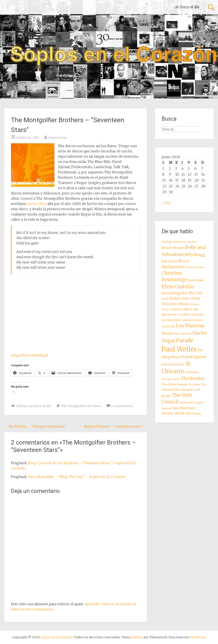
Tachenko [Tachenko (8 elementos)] (192, 372)
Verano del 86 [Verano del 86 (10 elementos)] (173, 413)
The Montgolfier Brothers (81, 406)
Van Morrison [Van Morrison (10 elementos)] (184, 408)
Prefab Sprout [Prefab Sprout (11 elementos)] (194, 357)
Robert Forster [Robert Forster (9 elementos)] (173, 364)
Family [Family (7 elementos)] (165, 299)
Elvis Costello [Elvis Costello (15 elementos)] (178, 287)
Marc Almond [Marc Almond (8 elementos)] (183, 334)
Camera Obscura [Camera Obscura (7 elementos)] (195, 267)
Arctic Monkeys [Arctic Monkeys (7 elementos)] (189, 242)
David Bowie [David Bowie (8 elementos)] (196, 280)
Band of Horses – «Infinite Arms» (115, 426)
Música (22, 406)
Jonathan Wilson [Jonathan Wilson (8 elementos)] (181, 309)
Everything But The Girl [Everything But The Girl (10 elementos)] (182, 293)
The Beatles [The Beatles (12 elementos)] (193, 378)
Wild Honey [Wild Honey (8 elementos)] (193, 414)
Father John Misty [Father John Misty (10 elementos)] (185, 298)
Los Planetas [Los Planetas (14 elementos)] (190, 326)
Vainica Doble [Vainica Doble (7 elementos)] (186, 403)
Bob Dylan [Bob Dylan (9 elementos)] (170, 261)
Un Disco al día (187, 7)
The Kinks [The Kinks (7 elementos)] (194, 385)
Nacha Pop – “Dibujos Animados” (35, 426)
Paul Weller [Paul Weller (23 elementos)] (179, 349)
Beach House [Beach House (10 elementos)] (173, 248)
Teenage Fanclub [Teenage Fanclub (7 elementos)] (171, 379)
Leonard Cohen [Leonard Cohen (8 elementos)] (192, 320)
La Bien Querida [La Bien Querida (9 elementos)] (191, 314)
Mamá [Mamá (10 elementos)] (167, 333)
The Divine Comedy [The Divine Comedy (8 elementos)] (175, 384)
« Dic (166, 203)
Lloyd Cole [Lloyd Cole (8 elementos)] (168, 326)
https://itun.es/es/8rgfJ (29, 355)
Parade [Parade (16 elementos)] (185, 340)
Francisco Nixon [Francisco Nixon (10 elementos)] (175, 304)
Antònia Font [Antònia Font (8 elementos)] (170, 242)
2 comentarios (122, 406)
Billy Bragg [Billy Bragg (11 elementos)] (195, 255)
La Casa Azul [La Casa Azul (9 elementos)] (171, 320)
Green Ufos (36, 204)
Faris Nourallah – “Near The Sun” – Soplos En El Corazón (77, 477)
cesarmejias (57, 138)
